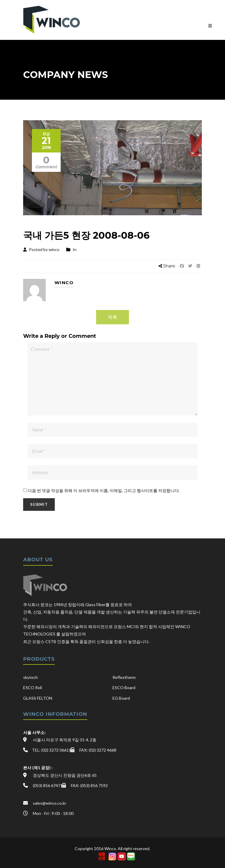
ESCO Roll (33, 688)
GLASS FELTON (38, 698)
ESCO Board (124, 688)
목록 (112, 317)
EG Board (121, 698)
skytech (30, 677)
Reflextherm (124, 677)
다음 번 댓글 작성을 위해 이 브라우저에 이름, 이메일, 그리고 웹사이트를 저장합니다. (104, 490)
